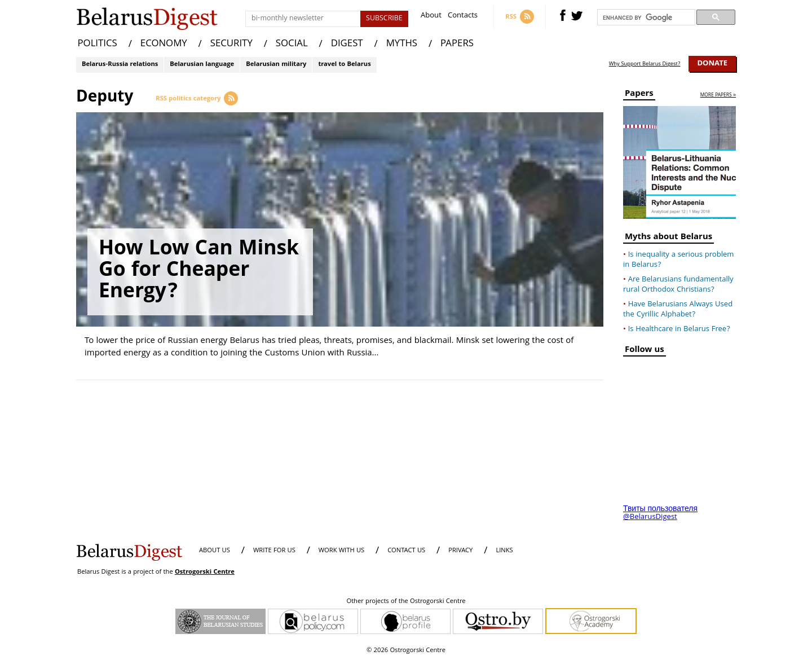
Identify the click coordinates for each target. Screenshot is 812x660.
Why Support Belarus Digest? (645, 64)
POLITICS (98, 44)
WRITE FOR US (274, 551)
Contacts (463, 17)
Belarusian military (276, 65)
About (431, 17)
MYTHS (402, 44)
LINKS (504, 551)
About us (215, 551)
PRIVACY (460, 551)
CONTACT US (406, 551)
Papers (639, 95)
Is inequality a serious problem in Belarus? (678, 260)
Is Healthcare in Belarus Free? (679, 329)
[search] (645, 17)
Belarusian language (202, 65)
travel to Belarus (344, 65)
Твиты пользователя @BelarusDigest (660, 513)
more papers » (718, 96)
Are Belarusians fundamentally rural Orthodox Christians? (678, 285)
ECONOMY (164, 44)
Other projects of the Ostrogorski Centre (406, 602)
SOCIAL (292, 44)
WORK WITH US (341, 551)
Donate (712, 64)
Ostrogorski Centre (205, 572)
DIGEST (347, 44)
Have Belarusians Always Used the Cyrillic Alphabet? (678, 310)
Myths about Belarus (668, 238)
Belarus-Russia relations (120, 65)
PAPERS (457, 44)
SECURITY (231, 44)
